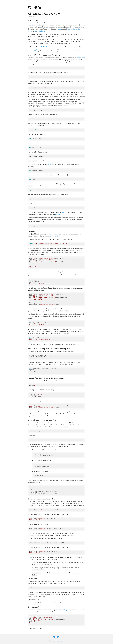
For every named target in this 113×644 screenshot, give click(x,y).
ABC (60, 29)
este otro (58, 214)
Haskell (72, 29)
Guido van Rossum (61, 23)
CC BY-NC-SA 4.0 (60, 641)
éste (63, 212)
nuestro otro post (67, 603)
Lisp (79, 29)
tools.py (58, 236)
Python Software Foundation (50, 47)
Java (45, 31)
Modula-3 (31, 31)
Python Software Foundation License (46, 49)
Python (30, 23)
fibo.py (52, 236)
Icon (76, 29)
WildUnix (36, 8)
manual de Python (64, 610)
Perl (35, 31)
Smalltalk (40, 31)
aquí (49, 164)
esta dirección (81, 58)
